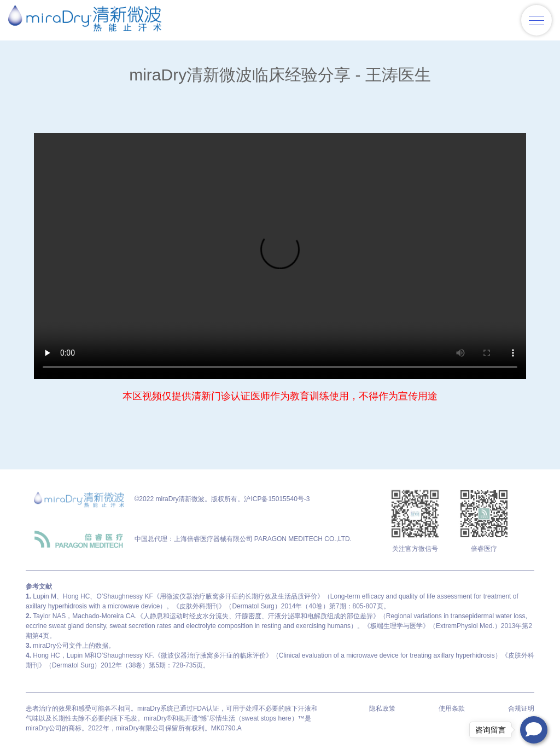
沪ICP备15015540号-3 (277, 499)
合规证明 (521, 708)
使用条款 (452, 708)
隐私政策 (382, 708)
